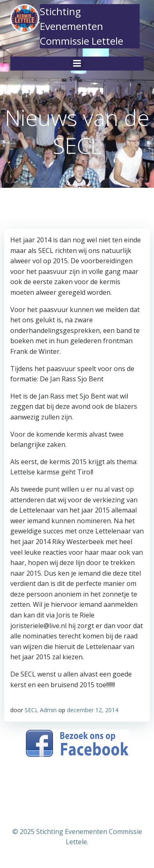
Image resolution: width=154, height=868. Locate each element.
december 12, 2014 (93, 710)
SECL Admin (41, 710)
